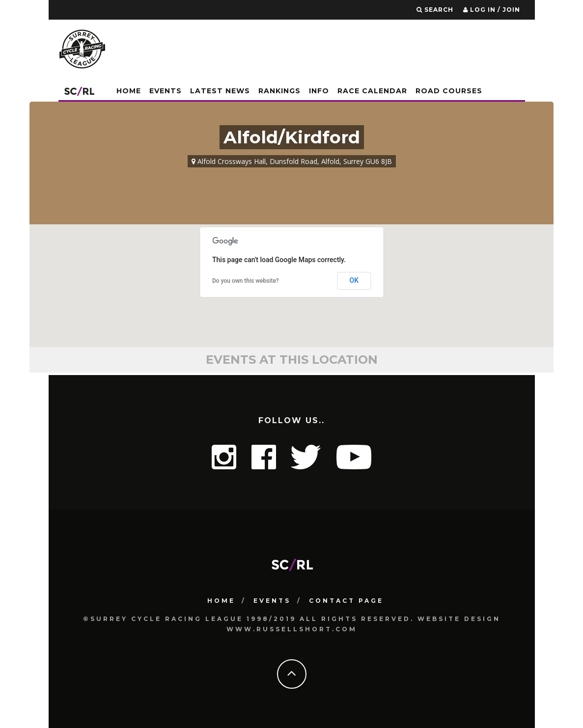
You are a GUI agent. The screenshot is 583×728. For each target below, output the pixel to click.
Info (319, 91)
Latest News (220, 91)
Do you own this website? (246, 281)
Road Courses (449, 91)
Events (166, 91)
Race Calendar (372, 91)
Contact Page (346, 601)
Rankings (279, 91)
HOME (221, 601)
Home (129, 91)
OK (354, 280)
